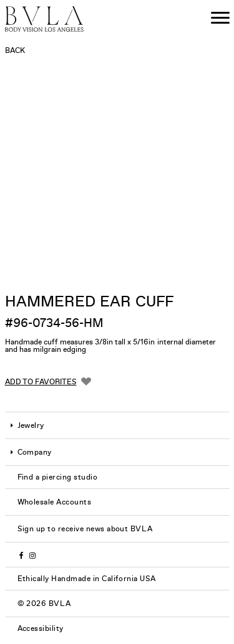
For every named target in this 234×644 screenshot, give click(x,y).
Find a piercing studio (58, 477)
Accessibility (41, 628)
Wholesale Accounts (55, 502)
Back (15, 50)
